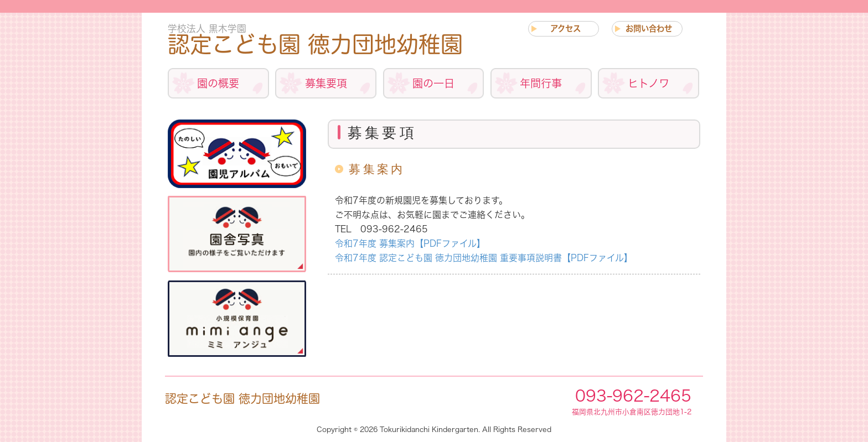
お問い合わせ (649, 28)
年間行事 (541, 83)
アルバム (237, 154)
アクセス (565, 28)
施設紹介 (237, 234)
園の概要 (218, 83)
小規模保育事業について (237, 319)
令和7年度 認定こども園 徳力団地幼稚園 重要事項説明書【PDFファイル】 (484, 258)
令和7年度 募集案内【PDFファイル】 (410, 243)
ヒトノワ (649, 83)
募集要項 (326, 83)
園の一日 (433, 83)
